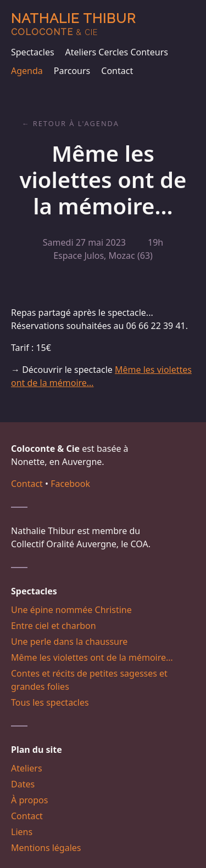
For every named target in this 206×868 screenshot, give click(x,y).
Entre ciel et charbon (54, 626)
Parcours (72, 71)
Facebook (70, 484)
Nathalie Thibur (73, 24)
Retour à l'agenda (76, 123)
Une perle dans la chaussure (69, 642)
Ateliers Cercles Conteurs (117, 52)
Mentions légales (46, 848)
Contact (117, 71)
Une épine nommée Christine (71, 610)
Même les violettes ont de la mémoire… (92, 657)
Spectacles (33, 52)
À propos (29, 800)
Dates (23, 784)
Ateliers (27, 768)
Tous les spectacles (50, 702)
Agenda (27, 71)
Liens (22, 832)
